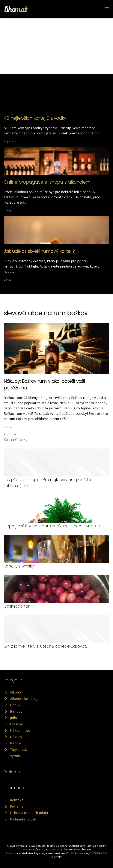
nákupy (8, 427)
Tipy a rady (10, 141)
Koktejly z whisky (19, 566)
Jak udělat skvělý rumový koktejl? (39, 251)
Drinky (7, 280)
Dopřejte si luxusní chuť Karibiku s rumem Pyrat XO (52, 526)
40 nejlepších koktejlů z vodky (35, 118)
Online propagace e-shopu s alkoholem (47, 182)
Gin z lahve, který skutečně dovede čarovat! (45, 646)
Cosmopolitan (17, 606)
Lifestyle (8, 210)
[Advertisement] (56, 46)
